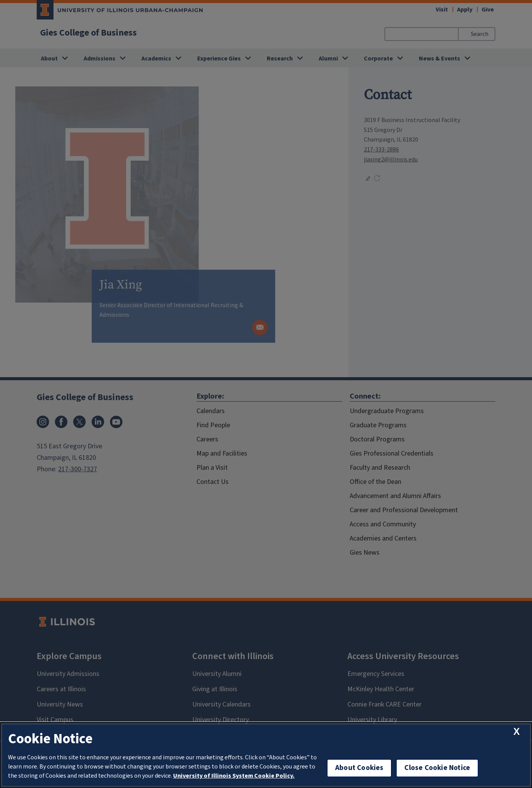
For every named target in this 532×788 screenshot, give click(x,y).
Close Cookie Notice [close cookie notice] (437, 768)
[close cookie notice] (517, 732)
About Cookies (359, 768)
